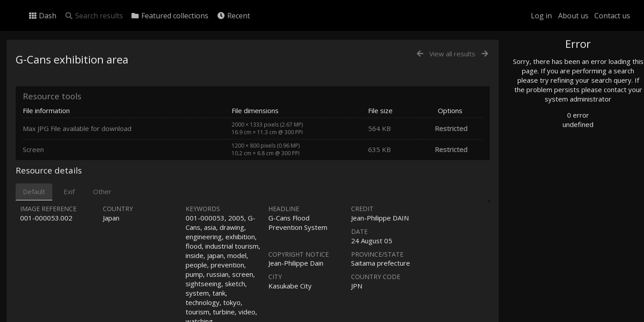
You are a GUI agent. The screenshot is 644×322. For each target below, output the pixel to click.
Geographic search (556, 172)
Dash (42, 16)
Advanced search (554, 182)
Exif (69, 191)
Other (102, 191)
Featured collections (169, 16)
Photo (539, 64)
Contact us (612, 16)
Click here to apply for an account (570, 317)
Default (34, 191)
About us (573, 16)
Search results (94, 16)
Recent (233, 16)
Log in (541, 16)
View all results (452, 54)
